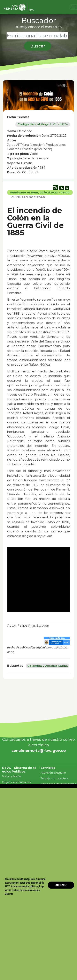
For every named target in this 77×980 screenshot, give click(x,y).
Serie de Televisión (36, 158)
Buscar (38, 46)
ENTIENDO (61, 885)
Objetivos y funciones (16, 782)
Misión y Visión (11, 776)
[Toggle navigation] (73, 7)
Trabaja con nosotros (55, 778)
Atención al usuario (54, 773)
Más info (9, 894)
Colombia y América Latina (48, 666)
